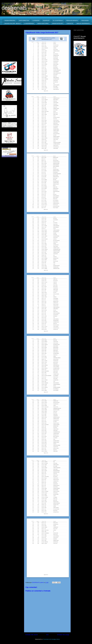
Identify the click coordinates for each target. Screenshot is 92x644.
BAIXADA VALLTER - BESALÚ (13, 23)
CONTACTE (70, 23)
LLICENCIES (36, 21)
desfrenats (14, 8)
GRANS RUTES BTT (58, 23)
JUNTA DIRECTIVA (24, 21)
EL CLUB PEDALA (58, 21)
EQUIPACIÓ (46, 21)
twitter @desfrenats (79, 30)
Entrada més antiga (63, 635)
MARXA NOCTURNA (43, 23)
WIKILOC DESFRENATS (83, 23)
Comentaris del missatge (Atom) (51, 639)
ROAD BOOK (85, 21)
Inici (47, 635)
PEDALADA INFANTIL (72, 21)
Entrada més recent (32, 635)
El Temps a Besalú (82, 61)
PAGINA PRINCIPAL (10, 21)
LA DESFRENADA (29, 23)
